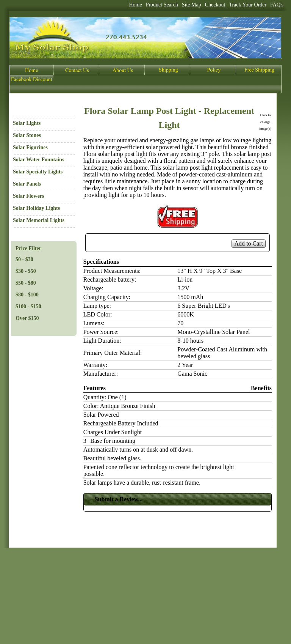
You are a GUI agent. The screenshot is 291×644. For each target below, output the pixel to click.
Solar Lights (27, 123)
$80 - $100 (27, 295)
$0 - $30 (24, 259)
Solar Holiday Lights (36, 208)
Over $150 (27, 318)
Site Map (192, 5)
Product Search (162, 5)
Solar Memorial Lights (39, 220)
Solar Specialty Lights (38, 172)
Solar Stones (27, 135)
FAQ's (277, 5)
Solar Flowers (29, 196)
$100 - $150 (28, 306)
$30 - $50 (26, 271)
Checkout (215, 5)
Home (135, 5)
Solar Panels (27, 184)
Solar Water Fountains (38, 160)
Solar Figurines (30, 147)
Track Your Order (248, 5)
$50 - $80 (26, 283)
